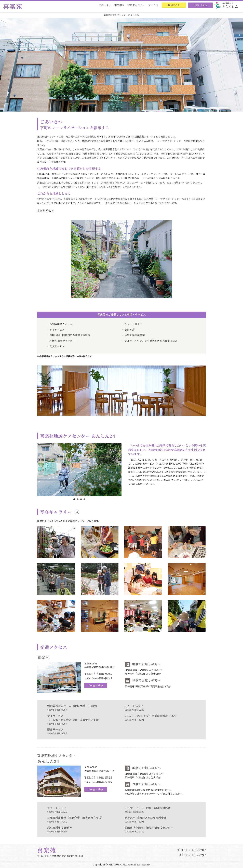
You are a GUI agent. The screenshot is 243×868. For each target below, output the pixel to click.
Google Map (96, 685)
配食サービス (57, 346)
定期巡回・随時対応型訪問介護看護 (70, 335)
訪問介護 (130, 330)
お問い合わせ (200, 5)
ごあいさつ (105, 5)
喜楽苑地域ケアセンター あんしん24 (122, 15)
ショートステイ (133, 324)
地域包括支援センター (62, 341)
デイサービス (57, 330)
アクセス (153, 5)
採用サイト (174, 5)
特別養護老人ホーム (61, 324)
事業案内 (119, 5)
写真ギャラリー (136, 5)
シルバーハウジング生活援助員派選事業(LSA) (151, 341)
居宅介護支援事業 (135, 335)
